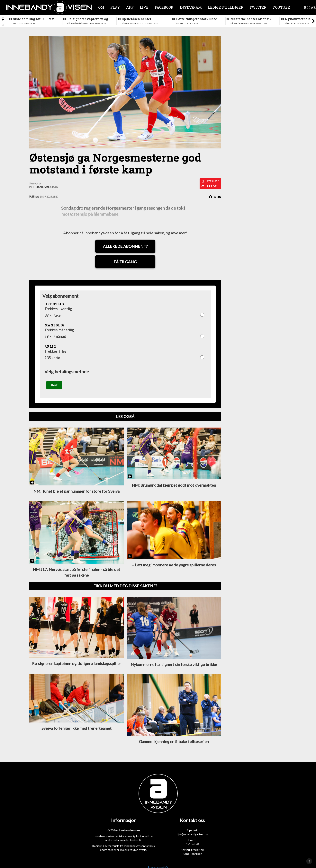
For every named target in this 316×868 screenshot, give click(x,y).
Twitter (258, 7)
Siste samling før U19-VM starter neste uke (34, 19)
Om (101, 7)
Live (144, 7)
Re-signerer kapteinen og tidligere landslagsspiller (88, 19)
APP (130, 7)
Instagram (191, 7)
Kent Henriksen (192, 855)
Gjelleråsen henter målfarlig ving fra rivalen (142, 19)
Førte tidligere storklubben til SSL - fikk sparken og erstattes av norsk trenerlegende (198, 19)
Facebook (164, 7)
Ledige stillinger (226, 7)
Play (115, 7)
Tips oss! (213, 186)
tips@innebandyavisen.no (192, 835)
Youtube (281, 7)
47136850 (213, 181)
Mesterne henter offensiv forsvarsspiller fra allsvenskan (251, 19)
